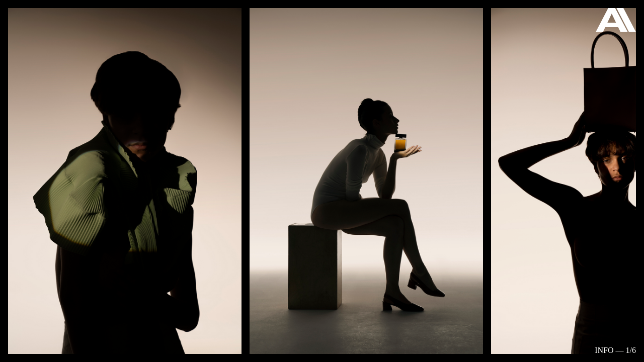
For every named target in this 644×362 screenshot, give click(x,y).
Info (604, 350)
